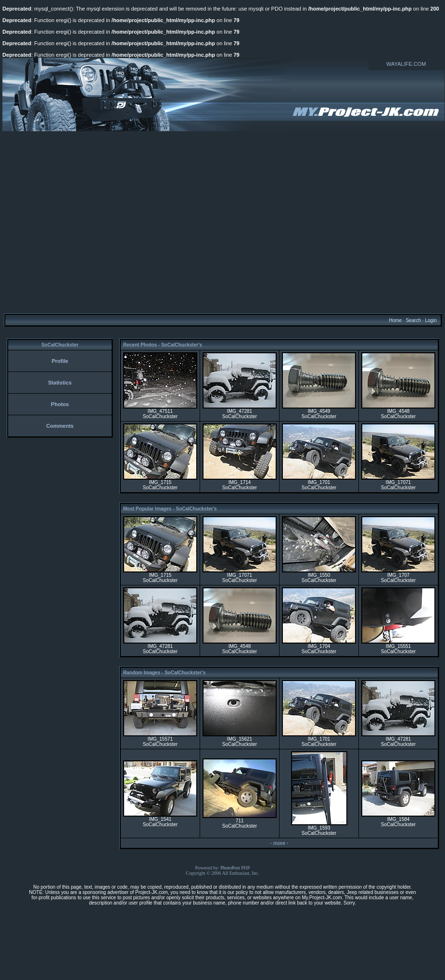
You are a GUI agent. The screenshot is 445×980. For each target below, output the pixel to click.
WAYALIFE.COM (406, 64)
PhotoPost (230, 868)
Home (395, 320)
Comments (60, 426)
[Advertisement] (90, 222)
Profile (60, 361)
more (279, 843)
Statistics (60, 383)
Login (431, 320)
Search (413, 320)
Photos (60, 404)
